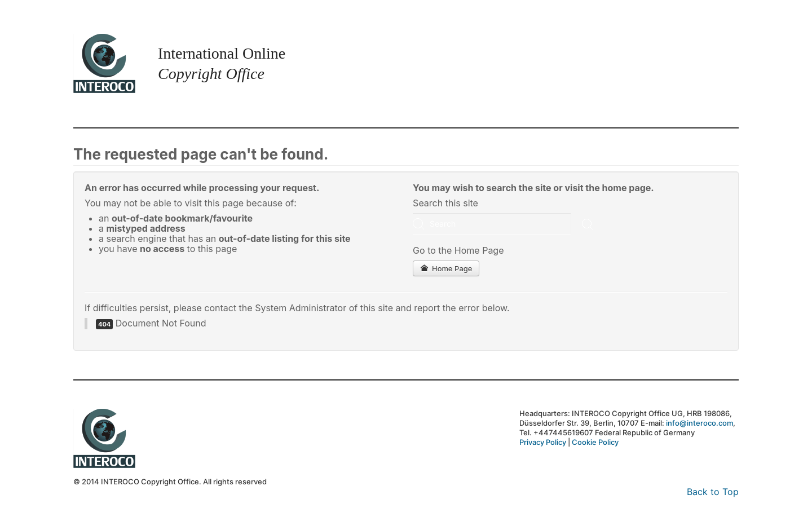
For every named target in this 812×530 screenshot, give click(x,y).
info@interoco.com (700, 423)
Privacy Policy (543, 442)
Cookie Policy (595, 442)
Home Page (446, 268)
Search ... (413, 213)
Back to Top (713, 492)
